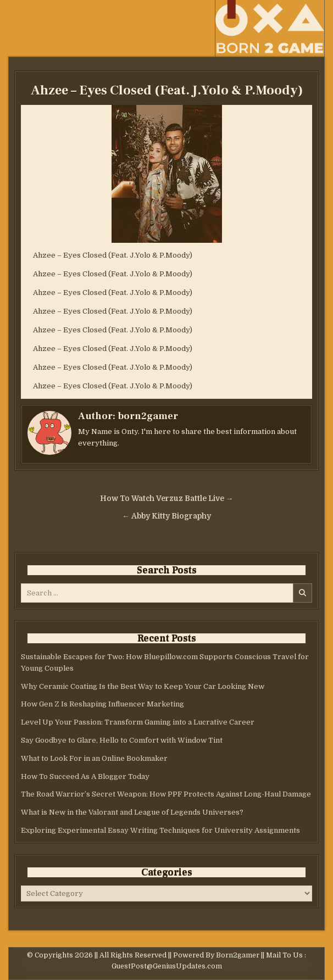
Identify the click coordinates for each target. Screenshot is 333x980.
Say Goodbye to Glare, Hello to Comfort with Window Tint (122, 740)
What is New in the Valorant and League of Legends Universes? (132, 812)
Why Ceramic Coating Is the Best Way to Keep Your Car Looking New (143, 686)
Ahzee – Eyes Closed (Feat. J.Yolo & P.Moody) (167, 90)
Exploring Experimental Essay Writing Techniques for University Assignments (160, 830)
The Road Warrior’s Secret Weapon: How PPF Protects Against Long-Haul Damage (166, 794)
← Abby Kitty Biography (166, 516)
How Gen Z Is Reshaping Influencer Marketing (102, 704)
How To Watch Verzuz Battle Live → (167, 499)
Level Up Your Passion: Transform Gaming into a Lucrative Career (138, 722)
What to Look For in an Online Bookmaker (94, 758)
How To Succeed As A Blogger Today (85, 776)
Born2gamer (238, 955)
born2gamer (148, 416)
